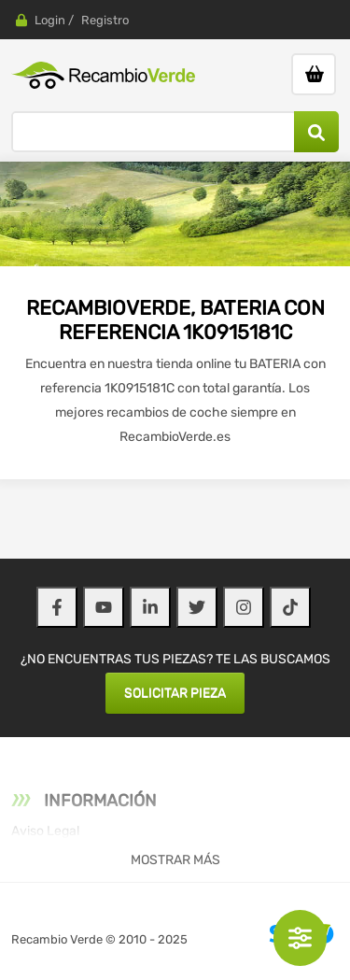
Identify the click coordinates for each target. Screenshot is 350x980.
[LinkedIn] (150, 607)
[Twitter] (197, 607)
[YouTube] (104, 607)
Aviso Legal (45, 831)
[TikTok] (290, 607)
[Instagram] (244, 607)
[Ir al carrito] (314, 74)
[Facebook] (57, 607)
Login (50, 20)
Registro (105, 20)
